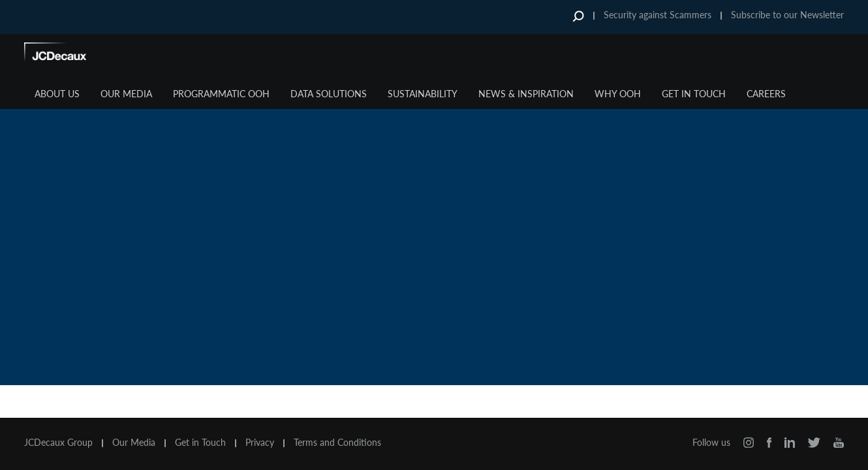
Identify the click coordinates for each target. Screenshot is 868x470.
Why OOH (618, 94)
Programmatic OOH (221, 94)
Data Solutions (329, 94)
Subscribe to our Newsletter (787, 15)
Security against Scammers (658, 15)
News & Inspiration (526, 94)
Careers (766, 94)
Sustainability (423, 94)
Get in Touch (694, 94)
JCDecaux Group (58, 443)
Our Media (126, 94)
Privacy (260, 443)
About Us (57, 94)
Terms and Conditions (337, 443)
